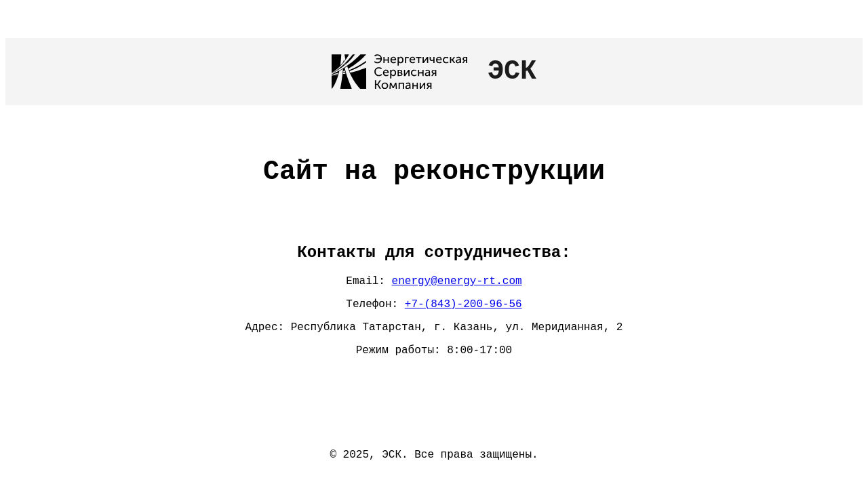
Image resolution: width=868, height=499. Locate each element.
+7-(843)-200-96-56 (463, 309)
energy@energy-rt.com (457, 283)
